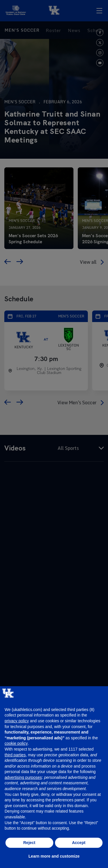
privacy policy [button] (17, 721)
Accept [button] (79, 843)
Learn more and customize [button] (54, 856)
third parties (15, 755)
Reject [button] (29, 843)
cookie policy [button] (16, 743)
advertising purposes (23, 777)
